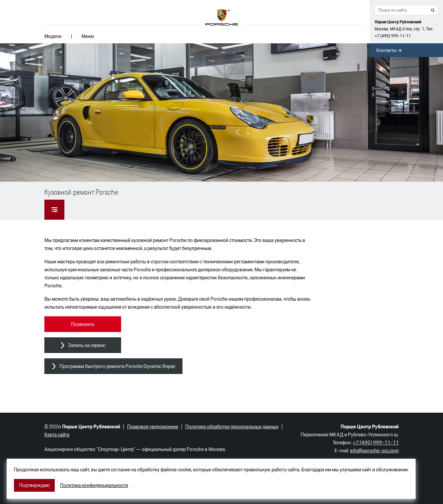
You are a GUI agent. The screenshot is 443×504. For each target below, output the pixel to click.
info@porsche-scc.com (374, 450)
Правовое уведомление (153, 426)
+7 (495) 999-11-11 (393, 36)
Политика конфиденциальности (94, 485)
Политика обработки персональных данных (232, 426)
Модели (53, 36)
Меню (88, 36)
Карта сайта (57, 434)
